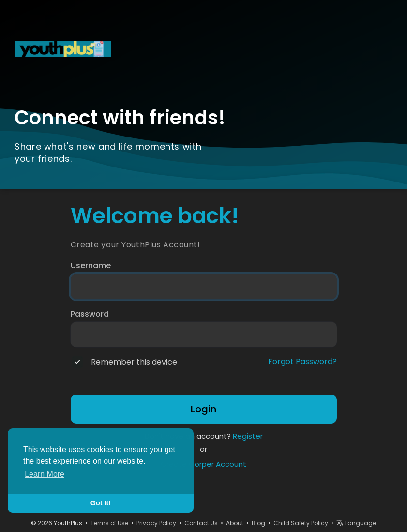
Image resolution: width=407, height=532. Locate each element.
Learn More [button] (45, 474)
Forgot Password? (302, 362)
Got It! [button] (101, 503)
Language (356, 523)
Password (90, 314)
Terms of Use (109, 523)
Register (248, 436)
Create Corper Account (203, 464)
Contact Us (201, 523)
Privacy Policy (156, 523)
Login (203, 409)
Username (91, 266)
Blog (258, 523)
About (235, 523)
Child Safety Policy (301, 523)
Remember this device (134, 362)
